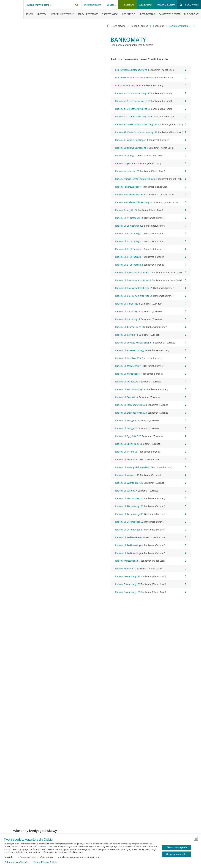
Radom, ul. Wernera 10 (151, 475)
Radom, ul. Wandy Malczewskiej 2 (151, 467)
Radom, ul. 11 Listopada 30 (151, 218)
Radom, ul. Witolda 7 (151, 491)
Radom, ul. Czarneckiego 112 (151, 327)
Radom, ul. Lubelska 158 (151, 358)
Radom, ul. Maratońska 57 (151, 366)
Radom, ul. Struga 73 (151, 428)
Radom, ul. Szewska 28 (151, 444)
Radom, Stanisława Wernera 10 (151, 195)
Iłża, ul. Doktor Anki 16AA (151, 85)
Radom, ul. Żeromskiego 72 (151, 514)
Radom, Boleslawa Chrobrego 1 (151, 148)
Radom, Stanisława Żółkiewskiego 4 (151, 202)
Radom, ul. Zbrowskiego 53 (151, 498)
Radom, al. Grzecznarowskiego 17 (151, 93)
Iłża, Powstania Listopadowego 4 (151, 70)
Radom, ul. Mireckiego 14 (151, 374)
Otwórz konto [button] (166, 5)
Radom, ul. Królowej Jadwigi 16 (151, 350)
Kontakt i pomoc (127, 26)
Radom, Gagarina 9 (151, 163)
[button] (196, 839)
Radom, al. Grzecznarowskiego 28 (151, 101)
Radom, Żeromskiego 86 (151, 584)
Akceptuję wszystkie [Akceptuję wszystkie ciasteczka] (177, 847)
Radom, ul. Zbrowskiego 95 (151, 506)
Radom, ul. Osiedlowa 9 (151, 382)
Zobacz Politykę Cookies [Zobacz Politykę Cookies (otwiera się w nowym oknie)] (45, 862)
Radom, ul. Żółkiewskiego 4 (151, 545)
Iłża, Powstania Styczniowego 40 (151, 78)
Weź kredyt (146, 5)
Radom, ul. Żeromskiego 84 (151, 530)
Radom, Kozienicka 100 (151, 171)
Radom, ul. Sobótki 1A (151, 397)
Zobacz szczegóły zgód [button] (16, 862)
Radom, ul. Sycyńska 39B (151, 436)
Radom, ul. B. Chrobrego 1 (151, 233)
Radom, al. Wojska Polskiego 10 (151, 140)
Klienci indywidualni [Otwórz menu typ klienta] (38, 5)
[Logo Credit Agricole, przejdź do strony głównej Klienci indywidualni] (12, 9)
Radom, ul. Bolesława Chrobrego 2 (151, 272)
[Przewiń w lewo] (108, 26)
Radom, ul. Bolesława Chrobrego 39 (151, 288)
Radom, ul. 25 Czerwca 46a (151, 226)
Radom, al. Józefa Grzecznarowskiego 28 (151, 124)
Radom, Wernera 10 (151, 569)
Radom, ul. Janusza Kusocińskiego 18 (151, 343)
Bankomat (146, 26)
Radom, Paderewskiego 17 (151, 187)
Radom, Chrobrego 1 (151, 156)
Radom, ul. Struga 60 (151, 420)
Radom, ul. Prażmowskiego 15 (151, 389)
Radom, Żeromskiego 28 (151, 576)
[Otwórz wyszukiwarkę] (77, 5)
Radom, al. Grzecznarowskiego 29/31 (151, 117)
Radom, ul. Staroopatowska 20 (151, 405)
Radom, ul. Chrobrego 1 (151, 304)
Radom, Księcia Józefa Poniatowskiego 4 (151, 179)
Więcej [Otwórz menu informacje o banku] (110, 5)
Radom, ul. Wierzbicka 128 (151, 483)
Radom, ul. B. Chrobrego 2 (151, 265)
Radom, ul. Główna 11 (151, 335)
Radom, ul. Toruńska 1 (151, 452)
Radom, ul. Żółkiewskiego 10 (151, 537)
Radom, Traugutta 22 (151, 210)
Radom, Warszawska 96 (151, 561)
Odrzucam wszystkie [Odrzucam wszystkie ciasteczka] (177, 854)
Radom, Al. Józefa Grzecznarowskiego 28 (151, 132)
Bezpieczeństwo (92, 5)
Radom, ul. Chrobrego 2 (151, 311)
